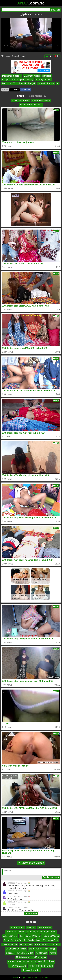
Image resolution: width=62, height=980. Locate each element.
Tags (23, 977)
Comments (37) (38, 96)
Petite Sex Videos (50, 936)
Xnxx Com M (26, 944)
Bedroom (7, 83)
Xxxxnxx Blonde (10, 944)
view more (31, 914)
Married (41, 83)
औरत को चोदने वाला (46, 962)
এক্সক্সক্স (53, 953)
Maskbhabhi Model (12, 76)
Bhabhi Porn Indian (41, 100)
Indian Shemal (45, 927)
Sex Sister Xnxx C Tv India (47, 944)
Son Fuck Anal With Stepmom (22, 962)
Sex (13, 80)
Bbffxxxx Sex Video (31, 970)
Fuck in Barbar (17, 927)
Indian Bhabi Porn (21, 100)
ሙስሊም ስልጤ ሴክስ (18, 966)
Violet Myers (41, 953)
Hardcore (47, 76)
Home (15, 977)
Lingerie (21, 80)
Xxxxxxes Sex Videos (30, 936)
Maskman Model (32, 76)
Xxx (15, 83)
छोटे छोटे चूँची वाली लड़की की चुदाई (43, 949)
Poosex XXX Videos (15, 932)
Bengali (32, 83)
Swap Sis (31, 927)
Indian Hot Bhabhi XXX (31, 105)
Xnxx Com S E (10, 936)
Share (5, 90)
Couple (6, 80)
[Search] (26, 10)
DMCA (30, 977)
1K (48, 56)
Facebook (26, 90)
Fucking (39, 80)
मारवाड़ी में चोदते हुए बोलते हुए (41, 966)
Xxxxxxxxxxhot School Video (20, 953)
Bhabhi (23, 83)
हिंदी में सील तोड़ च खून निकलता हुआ (31, 957)
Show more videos (31, 863)
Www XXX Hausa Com (47, 940)
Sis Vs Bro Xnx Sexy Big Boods (19, 940)
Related (19, 96)
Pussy (30, 80)
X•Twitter (15, 90)
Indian (48, 80)
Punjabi (51, 83)
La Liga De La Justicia (16, 949)
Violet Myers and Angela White (42, 932)
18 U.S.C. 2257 (42, 977)
